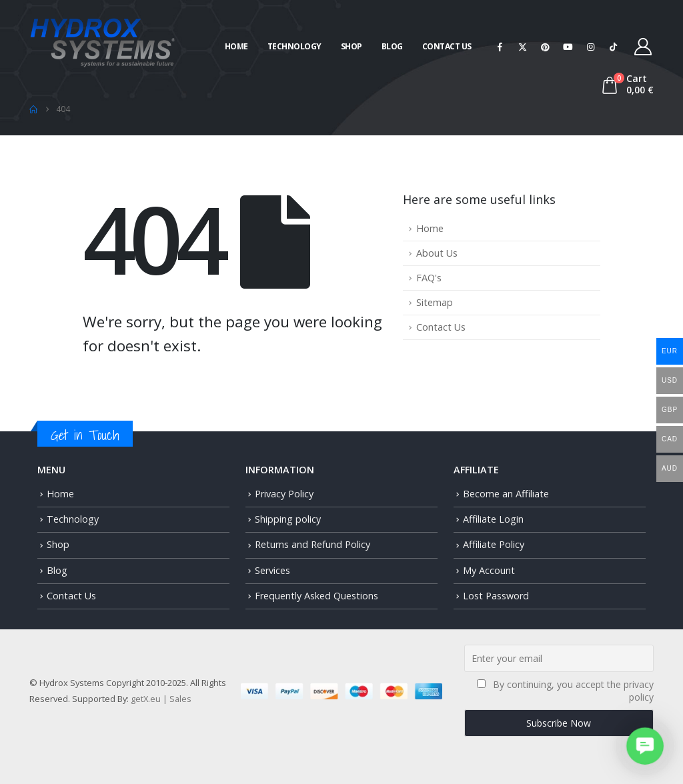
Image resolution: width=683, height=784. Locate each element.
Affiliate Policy (494, 544)
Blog (392, 46)
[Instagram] (591, 47)
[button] (645, 746)
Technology (294, 46)
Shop (352, 46)
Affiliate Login (493, 519)
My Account (489, 570)
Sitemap (435, 302)
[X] (523, 47)
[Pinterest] (546, 47)
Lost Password (496, 596)
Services (272, 570)
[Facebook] (500, 47)
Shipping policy (288, 519)
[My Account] (643, 47)
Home (236, 46)
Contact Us (447, 46)
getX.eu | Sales (161, 699)
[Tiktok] (614, 47)
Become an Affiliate (506, 494)
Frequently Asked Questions (316, 596)
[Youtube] (568, 47)
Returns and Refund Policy (312, 544)
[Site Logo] (103, 41)
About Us (437, 253)
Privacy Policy (284, 494)
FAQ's (429, 278)
